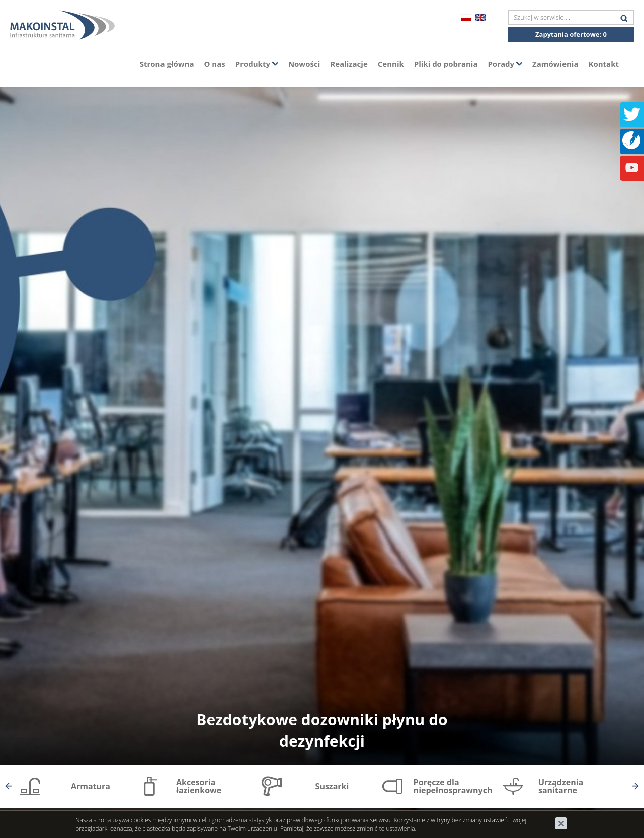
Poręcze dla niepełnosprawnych (453, 786)
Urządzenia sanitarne (561, 786)
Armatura (91, 786)
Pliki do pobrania (446, 64)
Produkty (257, 64)
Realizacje (349, 64)
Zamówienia (555, 64)
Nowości (304, 64)
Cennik (391, 64)
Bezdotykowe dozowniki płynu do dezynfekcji (322, 730)
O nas (215, 64)
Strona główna (167, 64)
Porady (505, 64)
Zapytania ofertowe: (571, 34)
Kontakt (604, 64)
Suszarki (332, 786)
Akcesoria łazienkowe (199, 786)
